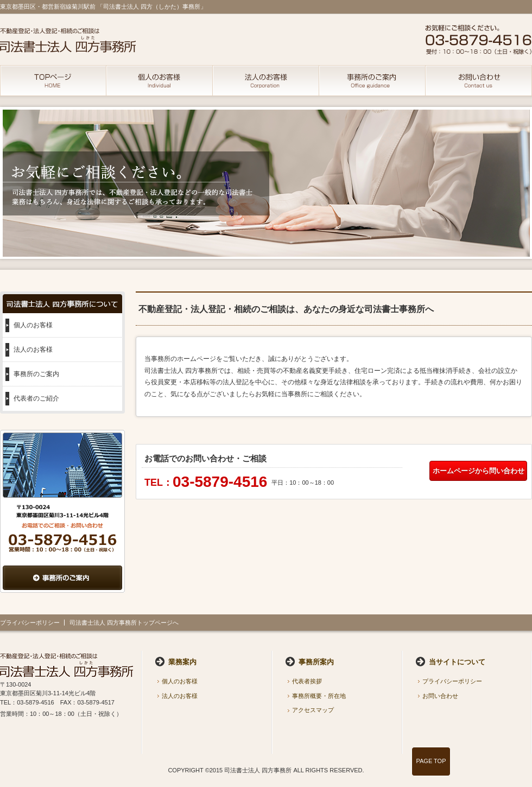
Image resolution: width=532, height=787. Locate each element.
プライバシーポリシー (30, 623)
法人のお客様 (33, 350)
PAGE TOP (431, 761)
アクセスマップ (313, 710)
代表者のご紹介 (36, 398)
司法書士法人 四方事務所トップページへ (124, 623)
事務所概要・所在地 (319, 696)
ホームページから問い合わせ (479, 471)
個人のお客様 (33, 325)
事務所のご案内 (36, 374)
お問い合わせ (440, 696)
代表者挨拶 (307, 681)
